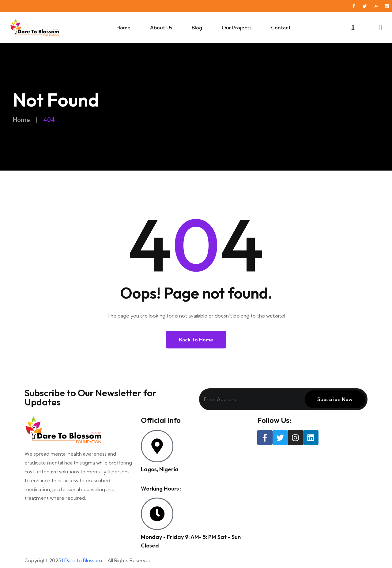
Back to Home (196, 340)
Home (123, 28)
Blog (197, 28)
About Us (161, 28)
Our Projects (237, 28)
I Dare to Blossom (82, 560)
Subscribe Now (335, 399)
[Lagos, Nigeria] (157, 446)
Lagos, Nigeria (160, 469)
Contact (281, 28)
